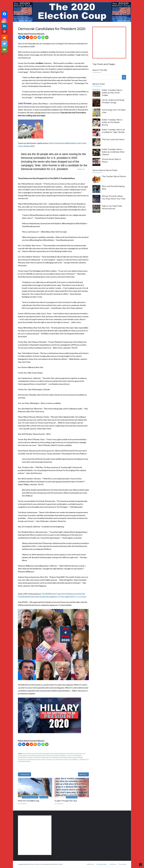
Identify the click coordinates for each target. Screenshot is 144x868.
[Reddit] (31, 37)
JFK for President (76, 756)
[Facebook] (20, 37)
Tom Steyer (64, 760)
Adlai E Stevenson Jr (28, 754)
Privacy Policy (123, 864)
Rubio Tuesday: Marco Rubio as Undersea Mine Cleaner (113, 152)
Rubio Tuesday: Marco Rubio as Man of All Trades (112, 93)
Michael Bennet (31, 760)
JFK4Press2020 (22, 758)
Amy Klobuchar (40, 754)
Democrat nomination (31, 756)
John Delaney (45, 758)
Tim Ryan (58, 760)
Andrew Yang (49, 754)
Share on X (81, 169)
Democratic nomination (46, 756)
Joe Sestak (37, 758)
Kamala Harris (72, 758)
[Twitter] (39, 37)
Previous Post (25, 774)
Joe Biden (30, 758)
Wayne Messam (26, 761)
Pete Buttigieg (41, 760)
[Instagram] (4, 20)
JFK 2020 (68, 756)
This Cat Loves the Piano (113, 140)
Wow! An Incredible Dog (28, 801)
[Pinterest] (28, 37)
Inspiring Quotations (102, 864)
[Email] (47, 37)
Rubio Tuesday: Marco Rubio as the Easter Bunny (112, 122)
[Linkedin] (24, 37)
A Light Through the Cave (66, 801)
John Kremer (53, 758)
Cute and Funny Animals (30, 797)
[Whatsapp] (43, 37)
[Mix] (35, 37)
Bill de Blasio (78, 754)
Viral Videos (44, 797)
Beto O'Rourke (68, 754)
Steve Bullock (50, 760)
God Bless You (90, 864)
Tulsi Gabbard (73, 760)
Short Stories (113, 864)
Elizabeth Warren (60, 756)
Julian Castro (62, 758)
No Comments (22, 804)
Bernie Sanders (59, 754)
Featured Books (72, 797)
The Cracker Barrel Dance (114, 176)
